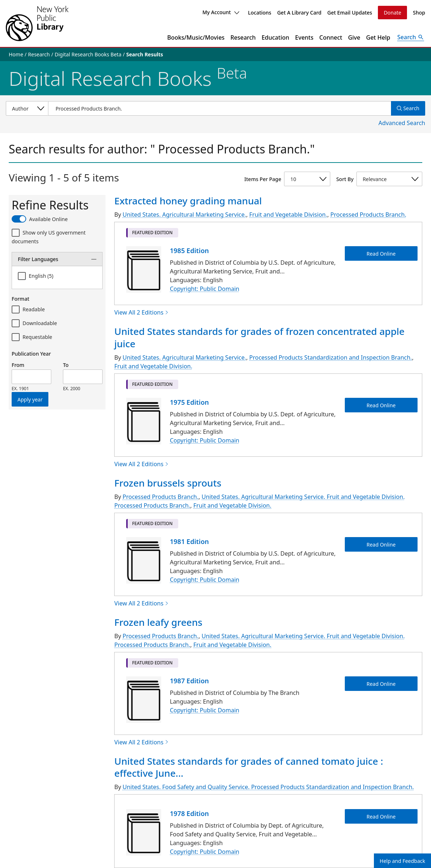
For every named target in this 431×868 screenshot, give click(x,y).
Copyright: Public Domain (205, 289)
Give (354, 37)
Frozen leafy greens (158, 622)
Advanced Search (402, 123)
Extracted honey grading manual (188, 201)
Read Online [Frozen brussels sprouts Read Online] (381, 544)
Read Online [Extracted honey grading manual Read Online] (381, 253)
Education (275, 37)
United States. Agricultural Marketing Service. (184, 215)
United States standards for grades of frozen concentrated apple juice (259, 337)
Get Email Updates (350, 13)
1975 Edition (189, 402)
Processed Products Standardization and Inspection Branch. (330, 357)
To (66, 365)
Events (304, 37)
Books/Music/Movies (196, 37)
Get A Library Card (299, 13)
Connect (331, 37)
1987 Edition (189, 681)
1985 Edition (189, 251)
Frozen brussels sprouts (168, 483)
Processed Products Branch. (368, 215)
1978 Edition (189, 813)
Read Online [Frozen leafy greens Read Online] (381, 683)
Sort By (345, 179)
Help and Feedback (402, 861)
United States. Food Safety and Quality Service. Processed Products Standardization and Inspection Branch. (268, 787)
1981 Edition (189, 541)
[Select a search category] (27, 108)
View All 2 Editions (141, 312)
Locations (260, 13)
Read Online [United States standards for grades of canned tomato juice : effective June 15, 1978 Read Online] (381, 817)
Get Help (378, 37)
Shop (419, 13)
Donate (392, 13)
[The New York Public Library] (37, 23)
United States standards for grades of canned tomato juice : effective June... (249, 767)
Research (243, 37)
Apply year (30, 399)
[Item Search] (220, 108)
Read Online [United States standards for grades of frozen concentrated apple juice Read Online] (381, 405)
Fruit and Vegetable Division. (288, 215)
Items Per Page (263, 179)
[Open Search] (411, 37)
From (18, 365)
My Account (221, 12)
